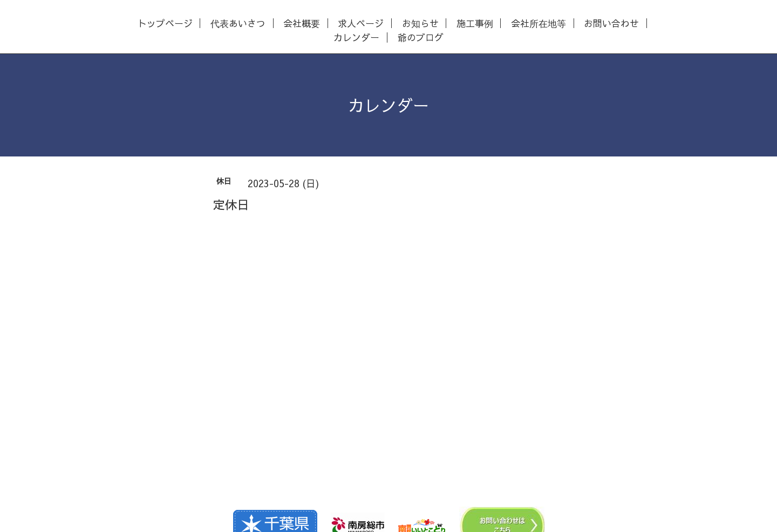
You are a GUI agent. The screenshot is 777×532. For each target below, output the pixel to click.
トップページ (165, 23)
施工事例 (475, 23)
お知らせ (420, 23)
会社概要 (302, 23)
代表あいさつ (238, 23)
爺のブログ (421, 37)
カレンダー (356, 37)
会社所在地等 (539, 23)
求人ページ (361, 23)
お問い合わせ (611, 23)
